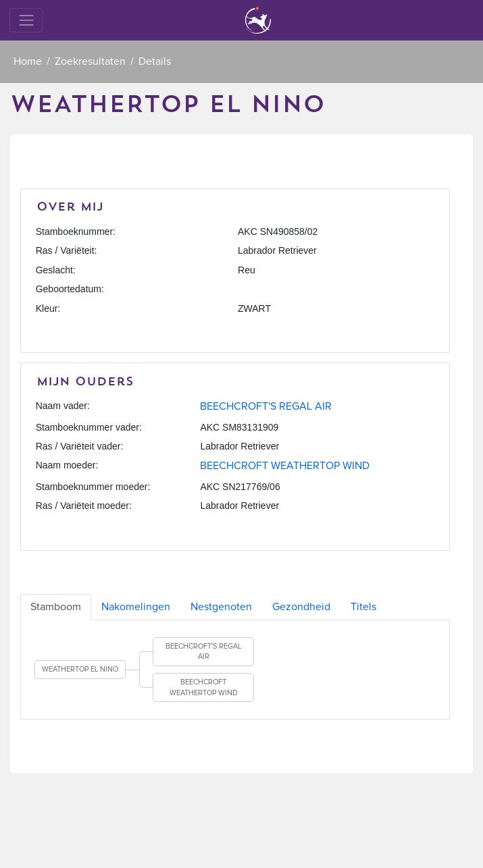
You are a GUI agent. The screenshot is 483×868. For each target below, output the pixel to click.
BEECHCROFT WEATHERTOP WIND (285, 466)
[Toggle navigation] (26, 20)
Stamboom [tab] (56, 607)
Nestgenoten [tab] (221, 607)
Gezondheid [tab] (301, 607)
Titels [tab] (363, 607)
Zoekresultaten (90, 61)
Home (28, 61)
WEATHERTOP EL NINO (80, 669)
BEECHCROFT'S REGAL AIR (266, 406)
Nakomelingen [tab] (136, 607)
